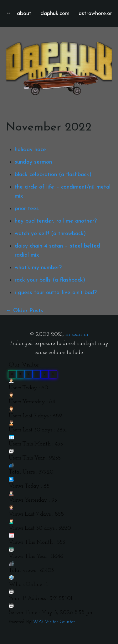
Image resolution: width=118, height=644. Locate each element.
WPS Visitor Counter (54, 622)
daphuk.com (55, 14)
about (24, 14)
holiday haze (30, 150)
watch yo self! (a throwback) (50, 234)
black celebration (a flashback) (53, 175)
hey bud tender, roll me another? (56, 221)
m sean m (77, 334)
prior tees (27, 209)
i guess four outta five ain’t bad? (56, 293)
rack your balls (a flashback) (50, 280)
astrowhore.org (97, 14)
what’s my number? (38, 268)
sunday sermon (33, 162)
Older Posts (28, 311)
